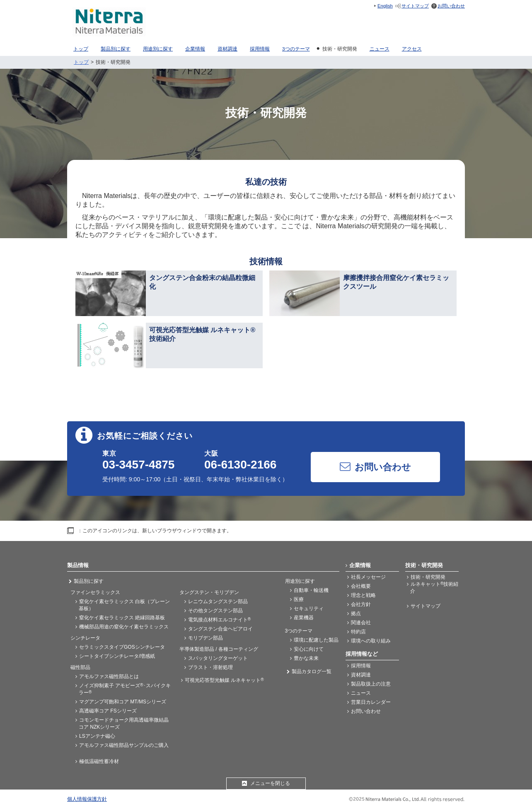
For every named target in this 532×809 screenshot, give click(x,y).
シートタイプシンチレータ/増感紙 (117, 656)
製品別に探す (89, 581)
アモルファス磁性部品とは (109, 676)
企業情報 (360, 565)
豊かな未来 (306, 658)
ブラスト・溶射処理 (210, 667)
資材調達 (361, 675)
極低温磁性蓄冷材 (99, 761)
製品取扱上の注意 (371, 684)
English (385, 6)
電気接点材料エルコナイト (219, 620)
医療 (299, 599)
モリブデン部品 (206, 638)
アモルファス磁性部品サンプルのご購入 (124, 745)
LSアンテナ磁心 (97, 736)
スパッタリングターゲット (218, 658)
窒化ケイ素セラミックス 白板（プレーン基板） (124, 605)
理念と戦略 (363, 595)
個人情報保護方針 (87, 799)
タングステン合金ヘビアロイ (220, 629)
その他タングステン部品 (215, 611)
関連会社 (361, 623)
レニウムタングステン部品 (218, 601)
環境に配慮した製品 (316, 640)
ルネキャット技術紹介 (434, 588)
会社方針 (361, 604)
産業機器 (304, 618)
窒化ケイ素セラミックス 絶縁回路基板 (122, 618)
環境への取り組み (371, 641)
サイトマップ (415, 6)
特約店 (358, 632)
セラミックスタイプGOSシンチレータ (122, 647)
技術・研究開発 (428, 577)
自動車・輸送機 (311, 590)
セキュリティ (309, 609)
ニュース (361, 693)
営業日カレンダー (371, 702)
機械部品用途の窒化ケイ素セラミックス (124, 627)
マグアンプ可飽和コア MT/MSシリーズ (123, 702)
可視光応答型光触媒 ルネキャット (224, 680)
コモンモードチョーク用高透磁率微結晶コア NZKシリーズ (124, 723)
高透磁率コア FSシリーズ (108, 711)
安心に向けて (309, 649)
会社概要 (361, 586)
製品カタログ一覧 (312, 671)
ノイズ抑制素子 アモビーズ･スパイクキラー (125, 689)
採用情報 (361, 666)
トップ (81, 62)
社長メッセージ (368, 577)
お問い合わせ (451, 6)
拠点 (356, 613)
